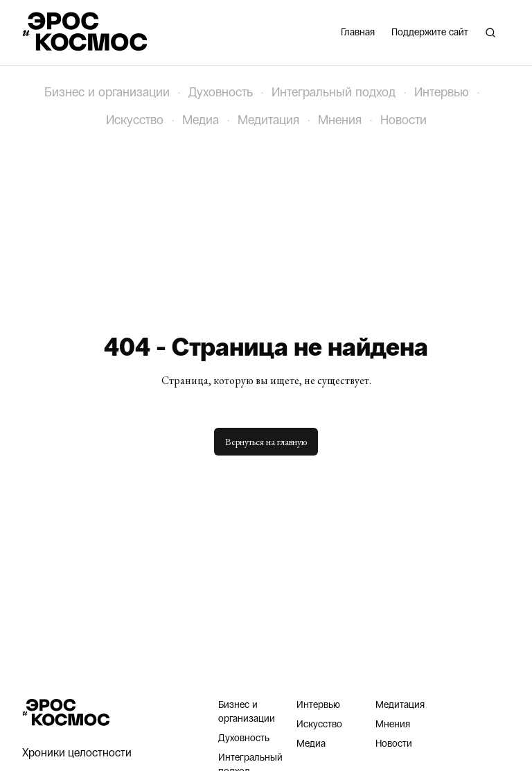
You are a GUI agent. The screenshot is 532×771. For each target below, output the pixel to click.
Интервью (442, 92)
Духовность (221, 92)
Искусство (135, 120)
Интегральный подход (334, 92)
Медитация (268, 120)
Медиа (201, 120)
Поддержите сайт (430, 32)
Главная (358, 32)
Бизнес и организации (107, 92)
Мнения (340, 120)
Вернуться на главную (266, 442)
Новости (404, 120)
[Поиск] (490, 33)
